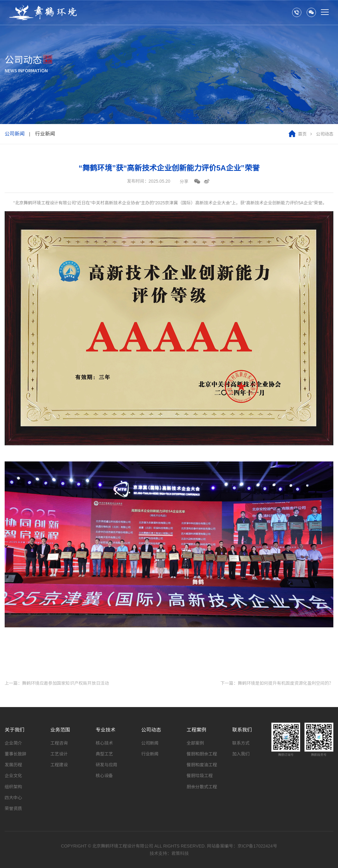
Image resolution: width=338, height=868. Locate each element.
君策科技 (180, 853)
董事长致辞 (16, 754)
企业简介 (13, 743)
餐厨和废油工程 (202, 765)
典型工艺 (104, 754)
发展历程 (13, 765)
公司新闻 (15, 134)
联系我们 (242, 730)
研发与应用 (106, 765)
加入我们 (241, 754)
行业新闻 (45, 134)
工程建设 (59, 765)
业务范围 (60, 730)
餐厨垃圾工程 (200, 776)
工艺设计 (59, 754)
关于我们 (15, 730)
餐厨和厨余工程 (202, 754)
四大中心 (13, 798)
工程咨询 (59, 743)
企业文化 (13, 776)
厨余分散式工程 (202, 787)
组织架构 (13, 787)
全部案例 (195, 743)
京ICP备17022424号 (257, 846)
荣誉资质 (13, 808)
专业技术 (106, 730)
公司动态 (151, 730)
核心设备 (104, 776)
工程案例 (196, 730)
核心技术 (104, 743)
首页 (302, 134)
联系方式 (241, 743)
